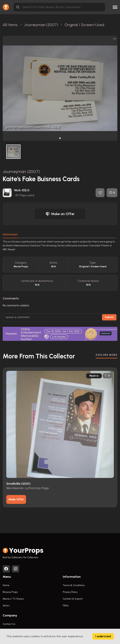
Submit (109, 317)
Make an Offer (60, 214)
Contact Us (9, 624)
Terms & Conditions (74, 585)
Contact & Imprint (73, 599)
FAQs (66, 606)
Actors (6, 606)
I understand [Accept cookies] (103, 636)
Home (6, 585)
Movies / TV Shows (13, 599)
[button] (60, 138)
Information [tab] (10, 234)
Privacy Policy (70, 592)
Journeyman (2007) (21, 171)
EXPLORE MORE (107, 355)
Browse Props (10, 592)
